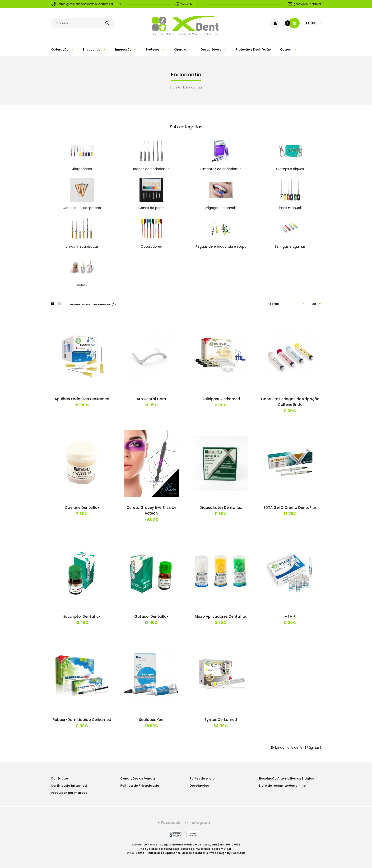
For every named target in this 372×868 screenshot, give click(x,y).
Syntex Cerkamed (221, 720)
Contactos (60, 778)
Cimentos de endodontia (221, 169)
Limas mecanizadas (82, 246)
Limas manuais (290, 208)
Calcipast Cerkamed (221, 399)
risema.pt (238, 853)
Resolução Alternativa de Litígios (286, 778)
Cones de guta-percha (82, 208)
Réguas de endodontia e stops (221, 246)
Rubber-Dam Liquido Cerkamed (82, 720)
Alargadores (82, 169)
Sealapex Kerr (151, 720)
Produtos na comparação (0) (93, 304)
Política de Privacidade (140, 786)
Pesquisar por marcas (69, 793)
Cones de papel (151, 208)
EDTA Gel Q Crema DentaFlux (290, 508)
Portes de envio (202, 778)
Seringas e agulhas (290, 246)
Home (175, 87)
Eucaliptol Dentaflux (82, 616)
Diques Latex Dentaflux (221, 508)
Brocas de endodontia (151, 169)
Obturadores (151, 246)
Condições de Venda (138, 778)
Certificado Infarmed (69, 786)
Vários (82, 285)
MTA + (290, 616)
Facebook (169, 823)
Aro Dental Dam (151, 399)
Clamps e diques (290, 169)
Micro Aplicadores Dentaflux (221, 616)
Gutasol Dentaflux (151, 616)
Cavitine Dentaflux (82, 508)
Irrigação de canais (221, 208)
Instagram (198, 823)
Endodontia (193, 87)
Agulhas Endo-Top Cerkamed (82, 399)
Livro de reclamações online (282, 786)
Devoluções (199, 786)
